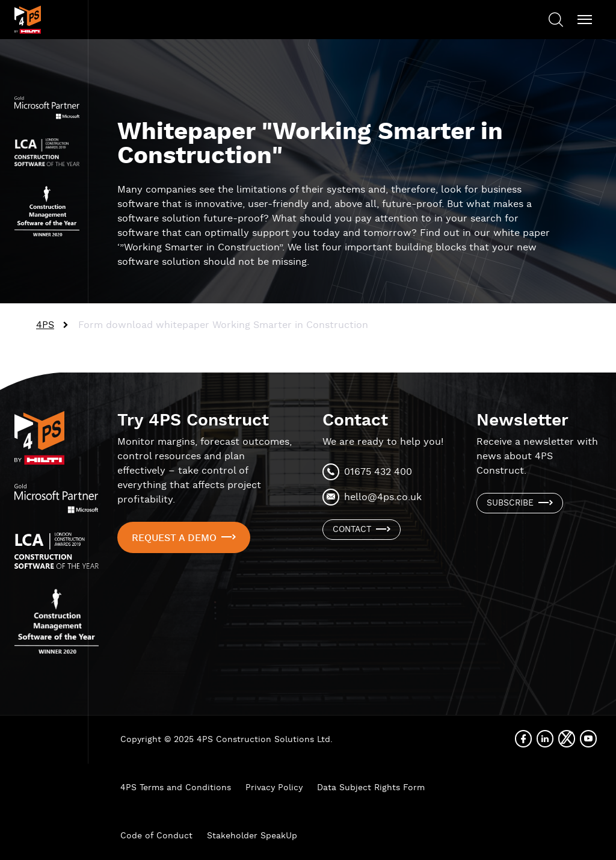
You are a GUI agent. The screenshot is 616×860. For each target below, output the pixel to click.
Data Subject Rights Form (371, 788)
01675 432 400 (378, 472)
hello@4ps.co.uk (383, 497)
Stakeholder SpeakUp (252, 836)
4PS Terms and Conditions (176, 788)
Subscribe (510, 503)
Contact (352, 530)
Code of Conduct (156, 836)
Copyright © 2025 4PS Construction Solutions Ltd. (226, 740)
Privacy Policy (274, 788)
